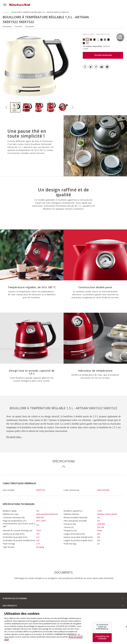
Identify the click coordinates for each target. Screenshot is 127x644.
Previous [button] (6, 107)
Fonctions (18, 27)
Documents (30, 27)
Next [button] (72, 107)
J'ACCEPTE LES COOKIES (102, 639)
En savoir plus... (14, 437)
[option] (16, 107)
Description (7, 27)
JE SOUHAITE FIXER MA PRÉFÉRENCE (102, 628)
